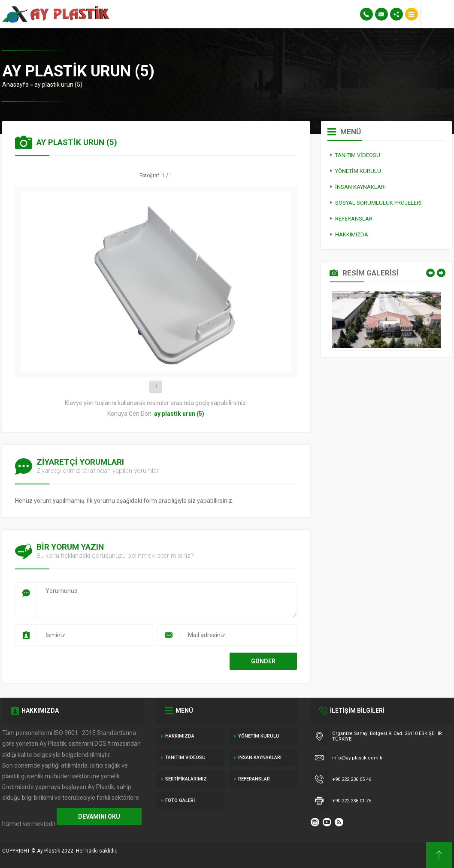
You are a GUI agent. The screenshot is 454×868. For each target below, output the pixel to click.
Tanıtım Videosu (185, 758)
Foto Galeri (180, 800)
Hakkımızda (180, 736)
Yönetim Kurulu (259, 736)
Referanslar (254, 779)
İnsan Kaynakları (260, 758)
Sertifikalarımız (186, 779)
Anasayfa (15, 85)
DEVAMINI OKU (99, 817)
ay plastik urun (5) (58, 85)
